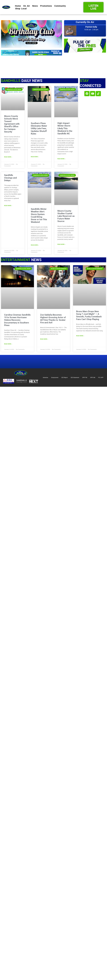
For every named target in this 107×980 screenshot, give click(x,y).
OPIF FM (85, 378)
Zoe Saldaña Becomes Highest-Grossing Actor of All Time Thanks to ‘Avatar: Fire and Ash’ (53, 319)
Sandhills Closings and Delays (10, 178)
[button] (32, 34)
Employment (55, 378)
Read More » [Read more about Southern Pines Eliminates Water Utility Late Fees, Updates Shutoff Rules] (35, 157)
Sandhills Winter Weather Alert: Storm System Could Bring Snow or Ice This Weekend (39, 216)
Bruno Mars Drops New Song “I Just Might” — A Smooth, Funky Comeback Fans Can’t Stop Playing (89, 315)
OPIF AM (93, 378)
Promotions (46, 6)
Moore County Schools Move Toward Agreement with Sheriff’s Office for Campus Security (12, 124)
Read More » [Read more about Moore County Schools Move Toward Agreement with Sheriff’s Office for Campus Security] (8, 157)
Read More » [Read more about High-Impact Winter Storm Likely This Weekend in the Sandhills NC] (61, 159)
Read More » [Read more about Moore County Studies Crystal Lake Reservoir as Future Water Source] (61, 244)
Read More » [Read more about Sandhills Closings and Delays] (8, 206)
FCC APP (101, 378)
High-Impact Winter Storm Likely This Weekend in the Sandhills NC (65, 128)
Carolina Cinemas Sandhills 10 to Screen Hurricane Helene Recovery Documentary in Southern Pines (17, 320)
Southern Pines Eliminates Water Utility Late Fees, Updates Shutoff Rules (39, 128)
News (35, 6)
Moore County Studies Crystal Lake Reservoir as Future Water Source (66, 216)
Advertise (45, 378)
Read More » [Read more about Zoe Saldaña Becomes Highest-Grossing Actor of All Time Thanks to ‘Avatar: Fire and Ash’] (44, 339)
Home (18, 6)
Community (60, 6)
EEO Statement (75, 378)
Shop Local (21, 9)
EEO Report (65, 378)
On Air (27, 6)
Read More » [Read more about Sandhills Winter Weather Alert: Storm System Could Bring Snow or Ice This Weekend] (35, 245)
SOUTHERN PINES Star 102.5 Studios (85, 62)
